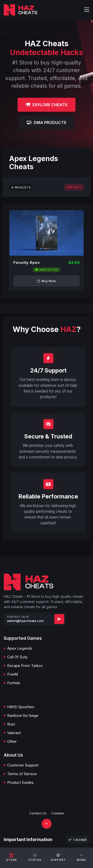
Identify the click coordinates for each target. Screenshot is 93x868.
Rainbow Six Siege (23, 715)
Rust (11, 724)
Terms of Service (22, 774)
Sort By (74, 187)
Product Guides (20, 782)
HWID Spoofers (21, 707)
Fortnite (14, 683)
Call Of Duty (17, 657)
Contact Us (38, 813)
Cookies (58, 813)
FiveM (13, 674)
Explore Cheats (46, 105)
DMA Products (46, 123)
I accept (77, 839)
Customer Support (23, 765)
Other (12, 741)
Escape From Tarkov (25, 666)
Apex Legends (20, 648)
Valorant (14, 733)
